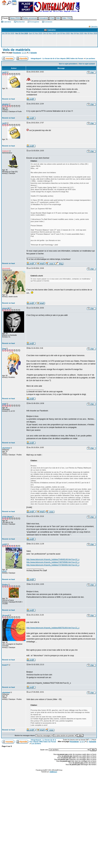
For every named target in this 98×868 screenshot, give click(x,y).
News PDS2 (15, 18)
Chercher (9, 3)
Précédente (17, 53)
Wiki (58, 18)
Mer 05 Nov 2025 (91, 33)
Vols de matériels (16, 50)
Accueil (4, 3)
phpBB (45, 770)
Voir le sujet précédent (68, 64)
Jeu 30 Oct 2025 (8, 33)
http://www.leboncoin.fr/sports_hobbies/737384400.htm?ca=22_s (53, 565)
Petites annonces (30, 18)
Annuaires (43, 18)
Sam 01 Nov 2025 (36, 33)
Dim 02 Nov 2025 (50, 33)
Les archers (90, 58)
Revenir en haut (9, 99)
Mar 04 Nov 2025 (77, 33)
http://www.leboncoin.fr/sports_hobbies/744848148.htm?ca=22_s (53, 559)
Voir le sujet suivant (87, 64)
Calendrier (14, 3)
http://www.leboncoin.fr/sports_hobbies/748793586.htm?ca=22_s (53, 562)
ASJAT (4, 571)
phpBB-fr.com (53, 772)
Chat (52, 18)
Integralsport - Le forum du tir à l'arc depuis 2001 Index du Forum (57, 58)
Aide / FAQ (67, 18)
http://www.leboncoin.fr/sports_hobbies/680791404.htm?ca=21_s (53, 628)
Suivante (34, 53)
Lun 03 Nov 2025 (63, 33)
